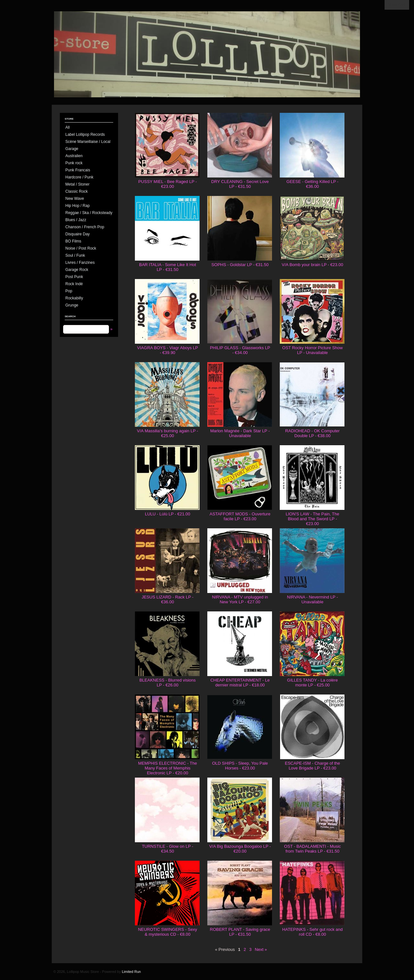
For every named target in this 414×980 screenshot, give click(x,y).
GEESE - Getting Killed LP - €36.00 (313, 184)
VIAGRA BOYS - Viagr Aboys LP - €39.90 (168, 350)
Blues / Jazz (76, 220)
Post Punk (74, 277)
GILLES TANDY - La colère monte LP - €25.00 (313, 683)
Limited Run (131, 972)
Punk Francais (78, 170)
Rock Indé (74, 284)
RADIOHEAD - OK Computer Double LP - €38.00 (312, 433)
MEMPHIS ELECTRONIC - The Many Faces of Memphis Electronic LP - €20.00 (168, 768)
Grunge (72, 305)
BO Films (73, 241)
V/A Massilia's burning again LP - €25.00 (167, 433)
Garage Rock (77, 270)
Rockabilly (74, 298)
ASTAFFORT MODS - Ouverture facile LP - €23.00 (240, 516)
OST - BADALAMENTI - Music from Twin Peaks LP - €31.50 (312, 849)
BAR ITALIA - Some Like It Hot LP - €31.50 (168, 267)
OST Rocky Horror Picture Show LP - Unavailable (313, 350)
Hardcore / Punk (79, 177)
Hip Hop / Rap (77, 206)
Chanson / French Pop (85, 227)
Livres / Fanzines (80, 263)
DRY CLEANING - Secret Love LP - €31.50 (240, 184)
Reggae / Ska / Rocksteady (89, 213)
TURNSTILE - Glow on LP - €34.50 (168, 849)
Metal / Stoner (77, 184)
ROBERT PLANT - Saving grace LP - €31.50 (240, 932)
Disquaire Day (77, 234)
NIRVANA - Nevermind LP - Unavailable (312, 599)
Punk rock (74, 163)
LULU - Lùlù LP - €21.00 (168, 514)
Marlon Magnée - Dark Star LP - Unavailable (240, 433)
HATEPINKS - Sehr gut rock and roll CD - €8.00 (313, 932)
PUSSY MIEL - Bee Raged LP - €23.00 (167, 184)
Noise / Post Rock (81, 248)
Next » (261, 949)
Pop (69, 291)
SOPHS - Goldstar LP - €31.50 (240, 265)
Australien (74, 156)
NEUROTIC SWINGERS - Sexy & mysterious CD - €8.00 (168, 932)
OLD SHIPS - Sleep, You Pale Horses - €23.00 (240, 766)
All (67, 127)
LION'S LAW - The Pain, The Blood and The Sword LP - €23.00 (312, 519)
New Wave (75, 199)
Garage (72, 149)
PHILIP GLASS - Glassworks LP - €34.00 (240, 350)
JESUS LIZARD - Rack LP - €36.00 (168, 599)
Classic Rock (76, 191)
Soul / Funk (75, 255)
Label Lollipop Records (85, 135)
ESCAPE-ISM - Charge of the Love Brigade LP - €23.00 (313, 766)
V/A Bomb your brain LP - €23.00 (312, 265)
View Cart (397, 5)
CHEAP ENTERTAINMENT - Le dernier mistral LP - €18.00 (240, 683)
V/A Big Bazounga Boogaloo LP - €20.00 (240, 849)
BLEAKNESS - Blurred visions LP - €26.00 (168, 683)
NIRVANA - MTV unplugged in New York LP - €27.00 (240, 599)
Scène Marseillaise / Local (88, 142)
